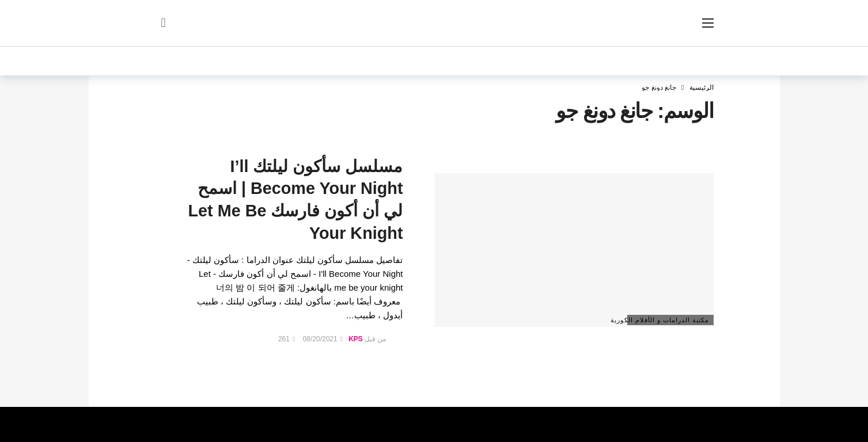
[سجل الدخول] (164, 23)
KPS (356, 339)
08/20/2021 (323, 339)
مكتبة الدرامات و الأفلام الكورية (668, 320)
